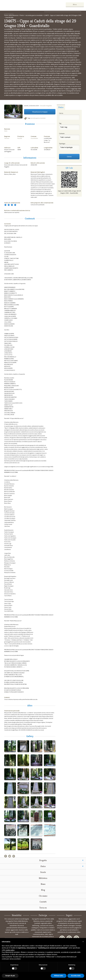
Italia (6, 131)
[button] (83, 942)
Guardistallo (34, 138)
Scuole (43, 872)
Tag (60, 123)
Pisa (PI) (20, 138)
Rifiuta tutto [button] (59, 976)
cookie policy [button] (10, 950)
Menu (77, 4)
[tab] (61, 107)
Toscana (7, 138)
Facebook (6, 856)
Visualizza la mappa (40, 112)
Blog (43, 890)
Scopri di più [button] (10, 976)
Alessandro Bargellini (46, 106)
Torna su (43, 908)
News (43, 884)
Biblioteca (43, 878)
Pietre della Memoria (19, 5)
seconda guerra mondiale (38, 118)
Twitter (10, 856)
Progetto (43, 860)
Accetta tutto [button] (76, 976)
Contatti (43, 902)
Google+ (14, 856)
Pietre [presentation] (61, 107)
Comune (62, 133)
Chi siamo (43, 896)
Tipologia (62, 144)
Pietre (43, 866)
